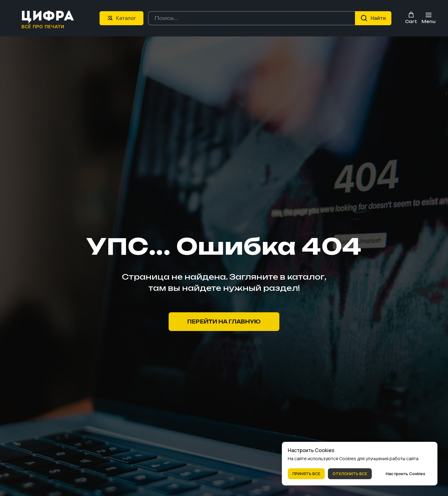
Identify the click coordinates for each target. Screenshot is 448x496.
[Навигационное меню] (429, 18)
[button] (411, 18)
